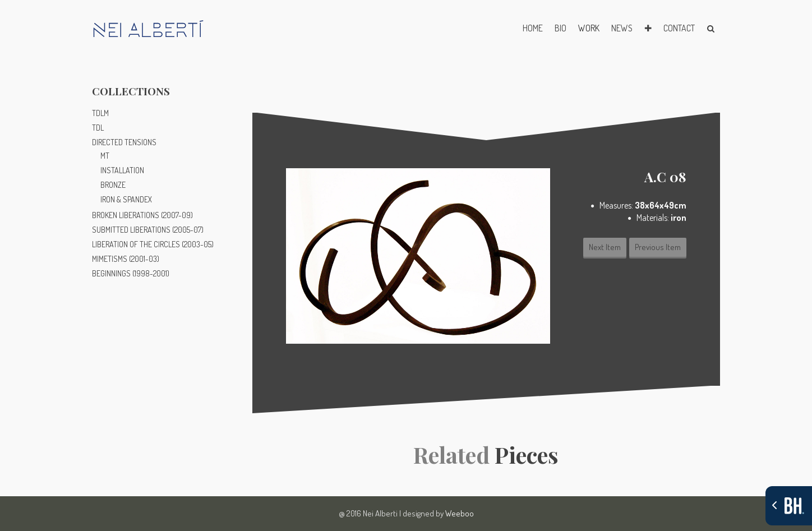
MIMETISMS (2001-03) (126, 259)
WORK (589, 28)
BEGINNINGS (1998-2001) (131, 273)
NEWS (622, 28)
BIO (560, 28)
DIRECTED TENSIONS (124, 142)
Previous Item (658, 247)
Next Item (605, 247)
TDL (98, 128)
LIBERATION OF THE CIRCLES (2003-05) (153, 244)
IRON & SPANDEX (126, 199)
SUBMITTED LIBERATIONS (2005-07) (148, 230)
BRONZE (113, 185)
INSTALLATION (122, 170)
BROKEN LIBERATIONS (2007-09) (142, 215)
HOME (533, 28)
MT (105, 156)
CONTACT (679, 28)
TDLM (100, 113)
